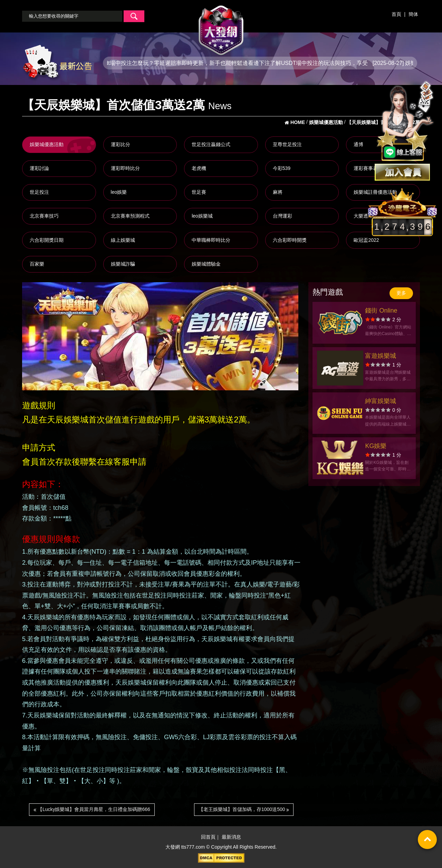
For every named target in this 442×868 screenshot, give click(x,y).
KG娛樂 (376, 446)
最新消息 (231, 837)
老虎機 (199, 168)
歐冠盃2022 (366, 240)
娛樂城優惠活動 (47, 144)
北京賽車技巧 (44, 216)
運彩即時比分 (125, 168)
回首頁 (208, 837)
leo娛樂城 (202, 216)
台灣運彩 (282, 216)
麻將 (278, 192)
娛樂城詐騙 (123, 264)
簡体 (413, 14)
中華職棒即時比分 (211, 240)
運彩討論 (39, 168)
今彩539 (282, 168)
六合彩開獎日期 (47, 240)
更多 (401, 293)
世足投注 (39, 192)
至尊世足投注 (287, 144)
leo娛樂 (119, 192)
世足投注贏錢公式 (211, 144)
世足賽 (199, 192)
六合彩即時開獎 (290, 240)
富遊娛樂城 (381, 356)
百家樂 (37, 264)
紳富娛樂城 (381, 401)
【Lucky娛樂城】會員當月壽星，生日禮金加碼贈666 (92, 809)
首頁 (396, 14)
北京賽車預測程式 (130, 216)
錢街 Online (381, 311)
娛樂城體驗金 (206, 264)
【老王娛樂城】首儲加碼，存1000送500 (244, 809)
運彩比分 (121, 144)
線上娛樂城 (123, 240)
